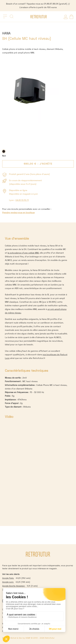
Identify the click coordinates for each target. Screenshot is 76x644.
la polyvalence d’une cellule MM (23, 253)
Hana (6, 33)
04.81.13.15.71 (22, 200)
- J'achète (38, 164)
